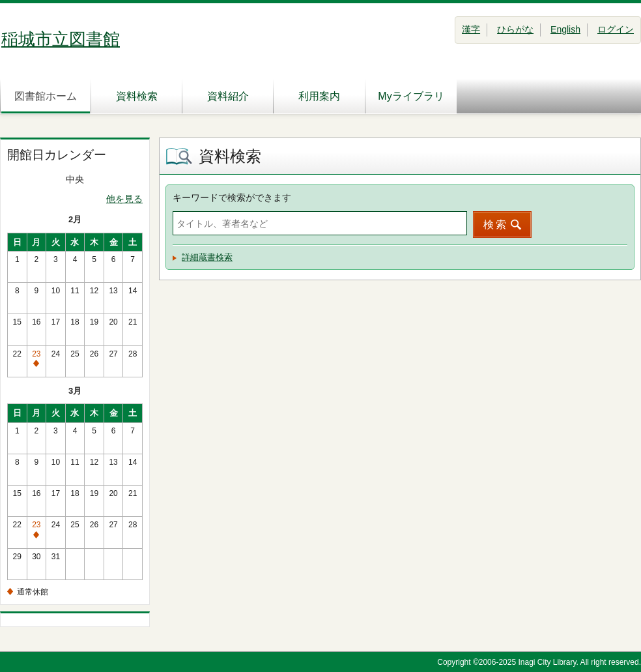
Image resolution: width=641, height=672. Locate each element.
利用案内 (319, 96)
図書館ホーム (46, 96)
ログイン (616, 29)
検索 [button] (496, 225)
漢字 (471, 29)
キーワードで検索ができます (232, 197)
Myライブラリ (411, 96)
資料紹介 (228, 96)
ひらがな (515, 29)
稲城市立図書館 (61, 39)
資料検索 (137, 96)
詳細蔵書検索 (207, 257)
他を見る (124, 199)
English (565, 29)
